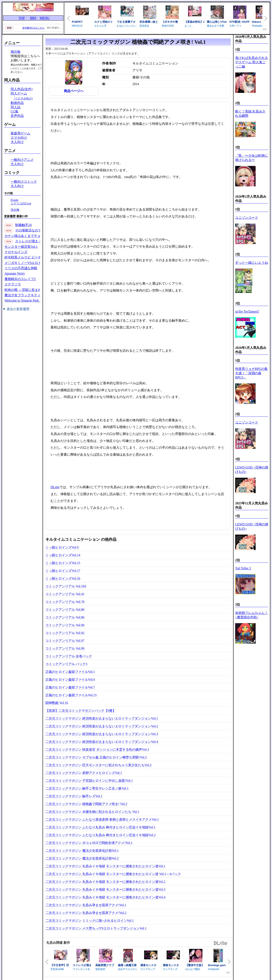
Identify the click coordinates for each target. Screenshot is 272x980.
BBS (33, 18)
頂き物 (15, 210)
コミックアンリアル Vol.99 (65, 648)
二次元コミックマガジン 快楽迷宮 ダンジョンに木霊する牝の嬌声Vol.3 (97, 750)
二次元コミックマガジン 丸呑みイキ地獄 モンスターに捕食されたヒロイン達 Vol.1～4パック (113, 874)
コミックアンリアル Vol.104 (66, 586)
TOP (22, 18)
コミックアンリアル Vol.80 (65, 610)
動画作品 (17, 103)
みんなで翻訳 (193, 969)
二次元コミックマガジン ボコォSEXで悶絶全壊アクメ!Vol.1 (89, 843)
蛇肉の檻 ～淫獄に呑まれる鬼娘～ (29, 290)
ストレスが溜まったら (32, 241)
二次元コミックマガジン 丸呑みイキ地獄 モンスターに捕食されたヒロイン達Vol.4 (105, 897)
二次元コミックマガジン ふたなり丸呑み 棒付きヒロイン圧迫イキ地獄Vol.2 (100, 835)
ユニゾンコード (247, 218)
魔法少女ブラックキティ (23, 295)
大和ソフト (236, 26)
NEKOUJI (77, 26)
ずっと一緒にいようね (252, 263)
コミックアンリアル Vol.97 (65, 641)
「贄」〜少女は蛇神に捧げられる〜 (252, 158)
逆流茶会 (144, 26)
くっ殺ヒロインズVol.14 (63, 555)
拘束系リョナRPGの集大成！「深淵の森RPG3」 (251, 373)
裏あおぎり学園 (216, 26)
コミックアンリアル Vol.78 (65, 602)
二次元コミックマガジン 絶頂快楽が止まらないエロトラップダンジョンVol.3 (102, 734)
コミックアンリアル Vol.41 (65, 594)
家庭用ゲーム (20, 133)
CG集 (15, 111)
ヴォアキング (148, 969)
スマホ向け (19, 138)
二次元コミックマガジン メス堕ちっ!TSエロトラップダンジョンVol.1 (96, 928)
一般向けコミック (24, 182)
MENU (45, 18)
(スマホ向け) (25, 98)
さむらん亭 (100, 26)
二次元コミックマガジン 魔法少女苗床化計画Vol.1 (82, 851)
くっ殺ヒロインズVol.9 (62, 547)
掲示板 (16, 52)
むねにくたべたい (127, 26)
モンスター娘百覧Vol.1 (21, 247)
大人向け (17, 142)
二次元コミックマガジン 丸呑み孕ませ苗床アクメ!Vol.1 (86, 905)
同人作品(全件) (22, 89)
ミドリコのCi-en (21, 203)
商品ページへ (74, 91)
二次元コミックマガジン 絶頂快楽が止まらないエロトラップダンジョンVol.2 (102, 726)
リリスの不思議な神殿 (21, 268)
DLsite (55, 487)
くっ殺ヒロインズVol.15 (63, 563)
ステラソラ (13, 284)
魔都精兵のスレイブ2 (20, 279)
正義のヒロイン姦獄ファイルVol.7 (70, 687)
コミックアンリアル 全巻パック (69, 656)
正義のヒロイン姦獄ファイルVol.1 (70, 672)
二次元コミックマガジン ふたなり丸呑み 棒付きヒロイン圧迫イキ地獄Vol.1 (100, 827)
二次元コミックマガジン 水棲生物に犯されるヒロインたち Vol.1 (92, 812)
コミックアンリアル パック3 (66, 664)
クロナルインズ (16, 252)
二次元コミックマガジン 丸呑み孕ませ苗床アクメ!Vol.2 (86, 913)
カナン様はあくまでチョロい (26, 236)
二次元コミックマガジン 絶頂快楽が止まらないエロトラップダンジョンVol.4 (102, 742)
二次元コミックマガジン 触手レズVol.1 (74, 796)
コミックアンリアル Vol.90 (65, 625)
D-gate (14, 200)
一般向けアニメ (22, 160)
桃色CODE (168, 26)
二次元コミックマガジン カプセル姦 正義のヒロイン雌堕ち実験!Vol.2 (96, 757)
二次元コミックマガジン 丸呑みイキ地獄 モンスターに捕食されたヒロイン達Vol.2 (105, 882)
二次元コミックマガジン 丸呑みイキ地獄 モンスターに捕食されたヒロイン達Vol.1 (105, 866)
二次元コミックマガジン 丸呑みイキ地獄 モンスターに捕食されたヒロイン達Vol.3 (105, 889)
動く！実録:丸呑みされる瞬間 (250, 114)
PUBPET (77, 22)
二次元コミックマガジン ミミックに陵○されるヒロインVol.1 (90, 921)
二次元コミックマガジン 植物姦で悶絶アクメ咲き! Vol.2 (86, 804)
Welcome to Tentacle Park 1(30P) (27, 300)
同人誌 (16, 107)
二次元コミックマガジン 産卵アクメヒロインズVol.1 (84, 773)
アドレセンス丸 (81, 969)
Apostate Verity (15, 273)
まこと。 (189, 26)
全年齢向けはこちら (33, 28)
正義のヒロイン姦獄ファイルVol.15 (71, 695)
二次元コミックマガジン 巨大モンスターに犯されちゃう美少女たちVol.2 (98, 765)
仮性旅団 (100, 969)
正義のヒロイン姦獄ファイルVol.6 (70, 680)
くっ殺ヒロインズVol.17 (63, 571)
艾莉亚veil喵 (57, 969)
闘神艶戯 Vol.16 (57, 703)
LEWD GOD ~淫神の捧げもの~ (252, 470)
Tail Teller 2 (243, 568)
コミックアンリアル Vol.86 (65, 617)
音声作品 (17, 116)
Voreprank (214, 969)
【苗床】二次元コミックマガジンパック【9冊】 (81, 711)
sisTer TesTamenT (247, 311)
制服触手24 (23, 225)
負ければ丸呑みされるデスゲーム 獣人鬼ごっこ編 (252, 62)
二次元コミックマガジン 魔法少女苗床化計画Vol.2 (82, 858)
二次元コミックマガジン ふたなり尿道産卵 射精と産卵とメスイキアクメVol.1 (102, 819)
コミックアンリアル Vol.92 (65, 633)
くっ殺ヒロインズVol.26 (63, 578)
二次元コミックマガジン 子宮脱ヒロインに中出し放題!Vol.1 (89, 781)
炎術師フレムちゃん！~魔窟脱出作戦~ (252, 615)
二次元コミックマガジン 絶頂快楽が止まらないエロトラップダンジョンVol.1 (102, 718)
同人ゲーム (19, 93)
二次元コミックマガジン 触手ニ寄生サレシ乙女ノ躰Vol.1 (87, 788)
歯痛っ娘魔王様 (127, 965)
